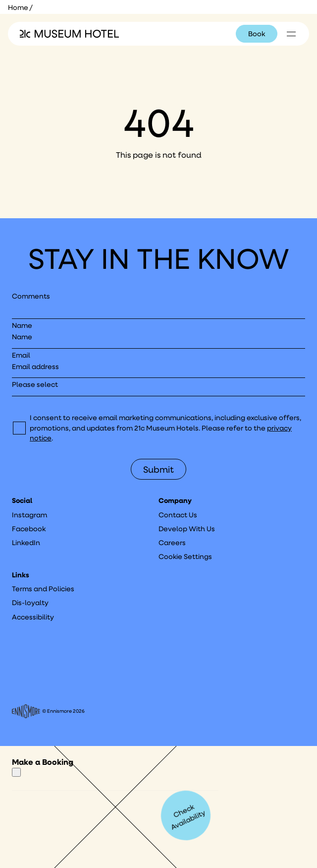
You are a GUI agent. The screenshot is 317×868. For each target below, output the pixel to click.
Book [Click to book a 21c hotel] (257, 34)
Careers (172, 543)
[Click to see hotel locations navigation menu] (291, 34)
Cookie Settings (185, 557)
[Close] (16, 772)
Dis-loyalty (30, 603)
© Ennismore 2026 (48, 711)
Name (22, 325)
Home (18, 7)
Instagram (29, 515)
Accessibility (33, 617)
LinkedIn (26, 543)
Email (21, 355)
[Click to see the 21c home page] (69, 34)
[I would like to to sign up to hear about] (158, 388)
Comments (31, 296)
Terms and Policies (43, 589)
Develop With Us (187, 529)
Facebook (29, 529)
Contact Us (178, 515)
